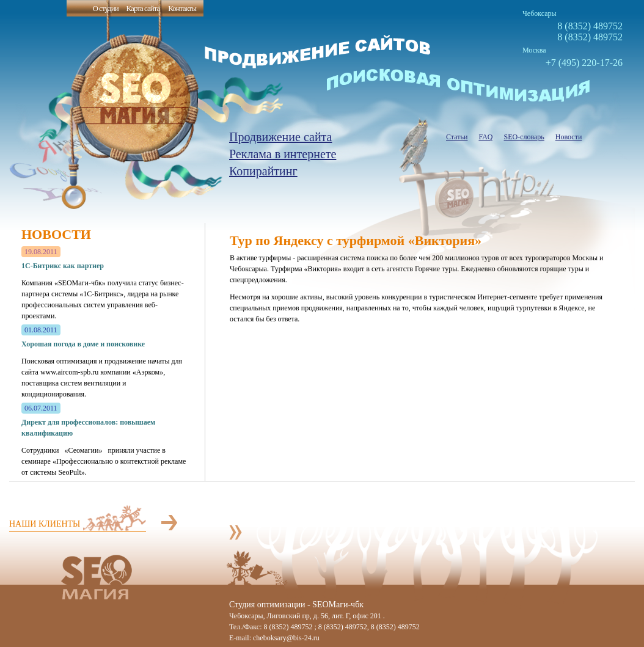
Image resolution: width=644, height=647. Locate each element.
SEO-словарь (524, 137)
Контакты (182, 8)
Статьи (457, 137)
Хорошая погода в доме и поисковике (83, 344)
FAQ (485, 137)
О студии (105, 8)
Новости (569, 137)
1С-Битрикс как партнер (63, 266)
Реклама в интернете (283, 154)
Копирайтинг (263, 171)
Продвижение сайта (280, 137)
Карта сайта (143, 8)
